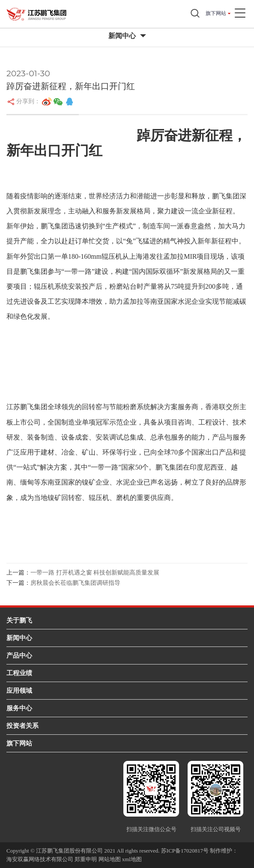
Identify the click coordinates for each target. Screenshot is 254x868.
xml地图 (132, 859)
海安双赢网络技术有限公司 (40, 859)
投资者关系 (22, 726)
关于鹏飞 (19, 620)
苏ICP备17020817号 (185, 851)
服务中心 (19, 708)
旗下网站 (216, 13)
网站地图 (110, 859)
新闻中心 (19, 638)
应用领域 (19, 690)
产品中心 (19, 655)
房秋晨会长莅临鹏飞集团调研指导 (75, 583)
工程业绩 (19, 673)
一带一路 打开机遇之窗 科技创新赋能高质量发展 (95, 573)
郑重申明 (86, 859)
